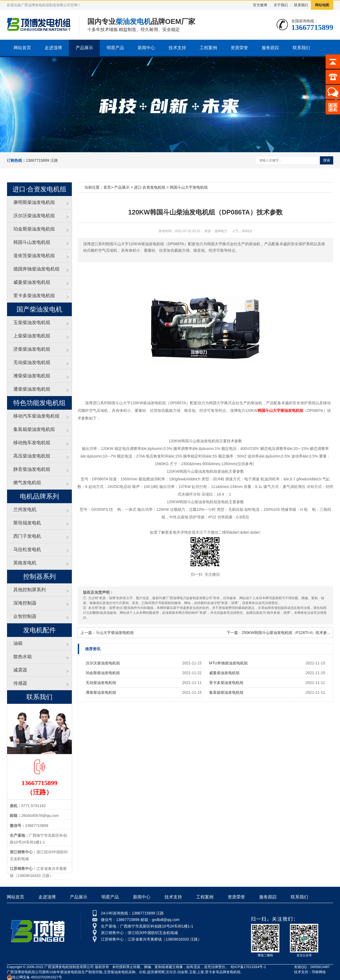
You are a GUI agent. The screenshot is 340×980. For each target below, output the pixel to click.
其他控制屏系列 (30, 590)
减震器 (20, 670)
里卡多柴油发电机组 (34, 296)
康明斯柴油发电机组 (34, 202)
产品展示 (84, 48)
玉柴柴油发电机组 (32, 323)
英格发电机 (25, 563)
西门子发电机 (27, 536)
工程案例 (208, 48)
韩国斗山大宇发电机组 (189, 187)
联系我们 (301, 5)
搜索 (327, 160)
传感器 (20, 683)
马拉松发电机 (27, 550)
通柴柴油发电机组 (32, 389)
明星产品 (115, 48)
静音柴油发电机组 (32, 469)
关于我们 (281, 5)
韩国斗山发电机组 (32, 242)
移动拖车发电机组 (32, 443)
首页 (107, 187)
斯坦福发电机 (27, 523)
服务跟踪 (270, 48)
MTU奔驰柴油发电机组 (228, 663)
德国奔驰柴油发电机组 (36, 269)
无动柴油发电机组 (32, 363)
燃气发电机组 (27, 483)
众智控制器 (25, 616)
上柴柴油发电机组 (32, 336)
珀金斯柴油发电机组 (34, 229)
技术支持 (177, 48)
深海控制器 (25, 603)
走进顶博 (53, 48)
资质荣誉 (239, 48)
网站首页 (22, 48)
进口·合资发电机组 (150, 187)
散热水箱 (23, 657)
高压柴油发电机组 (32, 456)
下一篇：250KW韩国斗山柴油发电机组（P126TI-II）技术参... (278, 633)
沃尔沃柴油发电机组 (34, 216)
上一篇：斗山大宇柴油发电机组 (107, 633)
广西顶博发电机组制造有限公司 (69, 967)
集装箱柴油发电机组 (34, 429)
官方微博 (260, 5)
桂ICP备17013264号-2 (248, 967)
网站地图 (322, 5)
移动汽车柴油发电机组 (36, 416)
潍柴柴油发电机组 (32, 376)
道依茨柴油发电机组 (34, 256)
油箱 (18, 643)
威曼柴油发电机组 (32, 282)
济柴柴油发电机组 (32, 349)
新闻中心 (146, 48)
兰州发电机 (25, 510)
